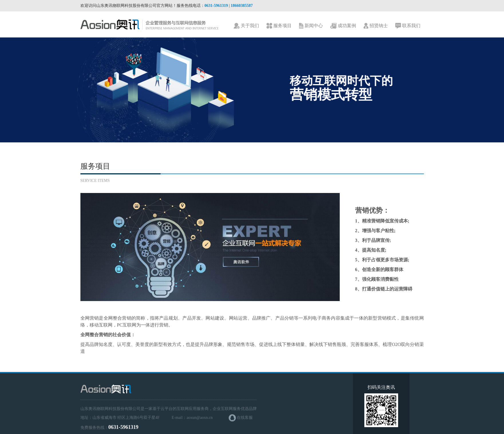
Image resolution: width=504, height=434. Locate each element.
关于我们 (246, 26)
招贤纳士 (376, 26)
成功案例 (343, 26)
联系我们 (408, 26)
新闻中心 (311, 26)
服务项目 (279, 26)
